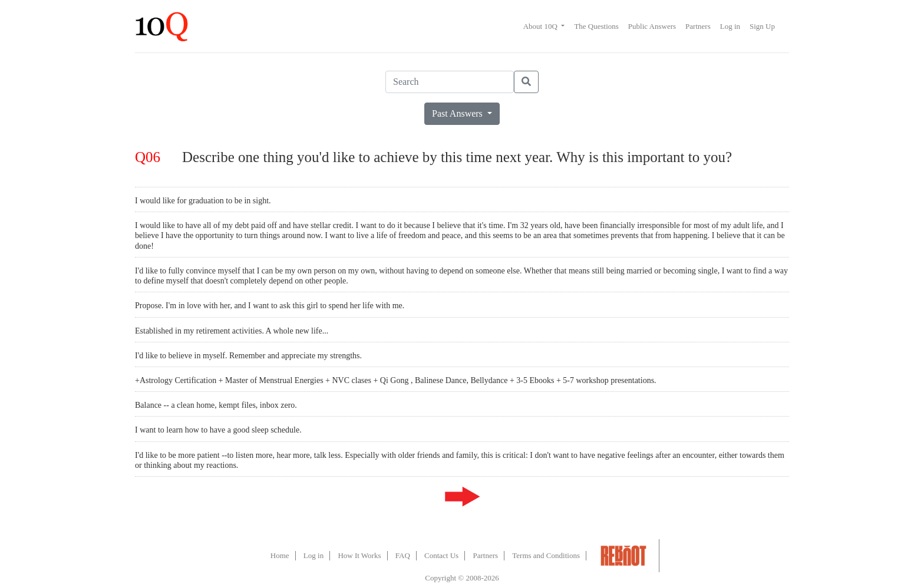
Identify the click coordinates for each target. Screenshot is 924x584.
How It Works (359, 555)
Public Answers (652, 26)
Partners (698, 26)
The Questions (596, 26)
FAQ (403, 555)
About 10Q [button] (541, 26)
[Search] (450, 82)
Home (280, 555)
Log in (730, 26)
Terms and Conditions (546, 555)
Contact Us (441, 555)
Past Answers (458, 113)
